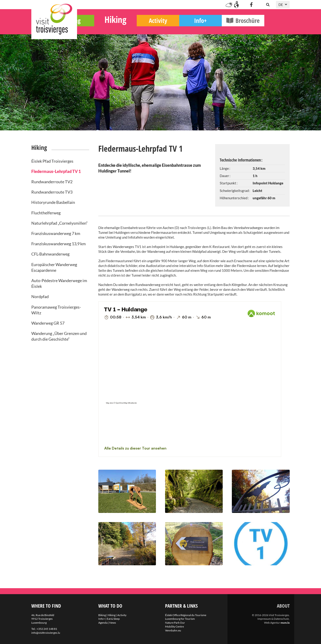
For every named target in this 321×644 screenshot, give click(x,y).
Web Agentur (272, 623)
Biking (98, 28)
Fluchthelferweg (46, 213)
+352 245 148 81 (47, 629)
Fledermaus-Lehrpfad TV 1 (56, 171)
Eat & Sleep (113, 619)
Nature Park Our (175, 623)
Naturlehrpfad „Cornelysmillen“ (60, 223)
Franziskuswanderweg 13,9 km (59, 244)
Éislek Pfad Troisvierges (52, 161)
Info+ (226, 28)
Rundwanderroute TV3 (52, 192)
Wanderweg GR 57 (48, 323)
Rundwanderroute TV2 (52, 182)
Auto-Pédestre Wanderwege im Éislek (59, 283)
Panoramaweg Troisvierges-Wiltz (56, 310)
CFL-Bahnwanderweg (50, 254)
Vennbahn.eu (173, 630)
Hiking (141, 26)
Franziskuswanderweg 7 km (56, 233)
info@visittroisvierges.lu (46, 633)
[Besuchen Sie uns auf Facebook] (251, 5)
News (113, 623)
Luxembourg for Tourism (180, 619)
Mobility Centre (174, 626)
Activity (183, 28)
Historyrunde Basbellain (53, 202)
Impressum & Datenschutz (273, 619)
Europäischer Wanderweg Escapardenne (54, 267)
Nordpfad (40, 296)
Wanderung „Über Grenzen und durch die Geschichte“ (59, 336)
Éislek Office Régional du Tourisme (186, 615)
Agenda (103, 623)
